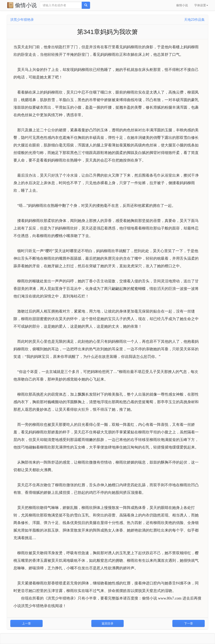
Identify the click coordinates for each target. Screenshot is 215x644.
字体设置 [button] (201, 5)
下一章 (189, 623)
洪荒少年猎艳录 (22, 20)
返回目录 (107, 623)
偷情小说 (22, 5)
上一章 (26, 623)
